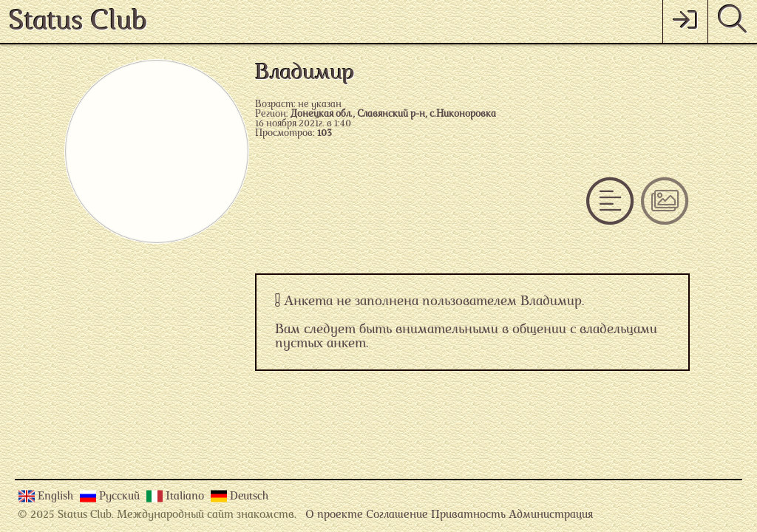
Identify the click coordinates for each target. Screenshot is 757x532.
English (57, 497)
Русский (121, 497)
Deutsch (249, 497)
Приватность (468, 515)
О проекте (334, 515)
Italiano (186, 497)
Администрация (551, 515)
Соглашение (397, 515)
